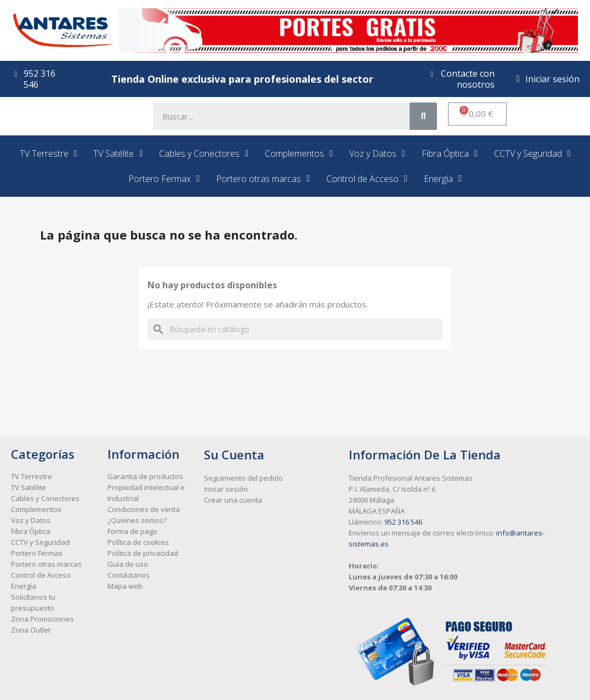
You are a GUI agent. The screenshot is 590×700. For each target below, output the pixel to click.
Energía (443, 179)
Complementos (299, 153)
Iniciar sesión (226, 489)
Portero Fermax (164, 179)
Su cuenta (234, 454)
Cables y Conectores (204, 153)
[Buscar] (295, 329)
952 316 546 (403, 522)
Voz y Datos (377, 153)
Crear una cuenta (233, 500)
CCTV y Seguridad (532, 153)
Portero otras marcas (263, 179)
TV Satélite (118, 153)
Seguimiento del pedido (243, 478)
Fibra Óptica (450, 153)
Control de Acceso (367, 179)
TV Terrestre (49, 153)
